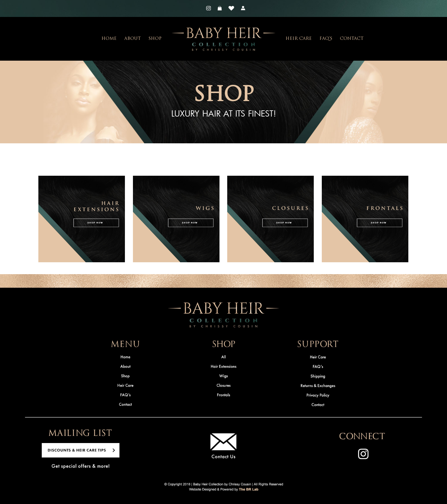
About (132, 39)
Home (109, 39)
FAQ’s (326, 39)
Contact (352, 39)
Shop (155, 39)
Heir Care (299, 39)
